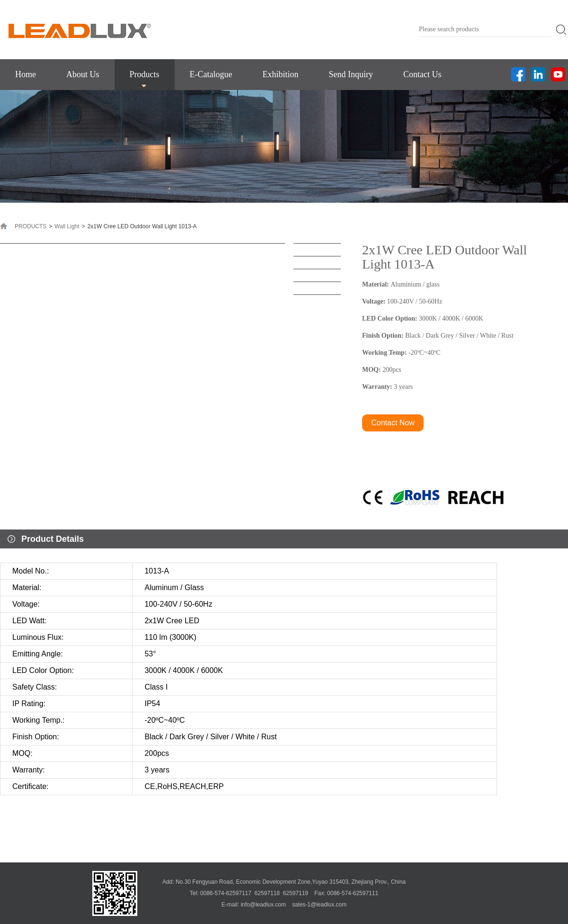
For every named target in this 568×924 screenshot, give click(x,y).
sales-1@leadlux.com (319, 905)
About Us (83, 74)
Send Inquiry (351, 74)
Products (145, 74)
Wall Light (67, 226)
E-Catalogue (211, 74)
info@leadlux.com (263, 905)
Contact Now (393, 423)
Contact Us (422, 74)
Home (26, 74)
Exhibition (280, 74)
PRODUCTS (31, 226)
